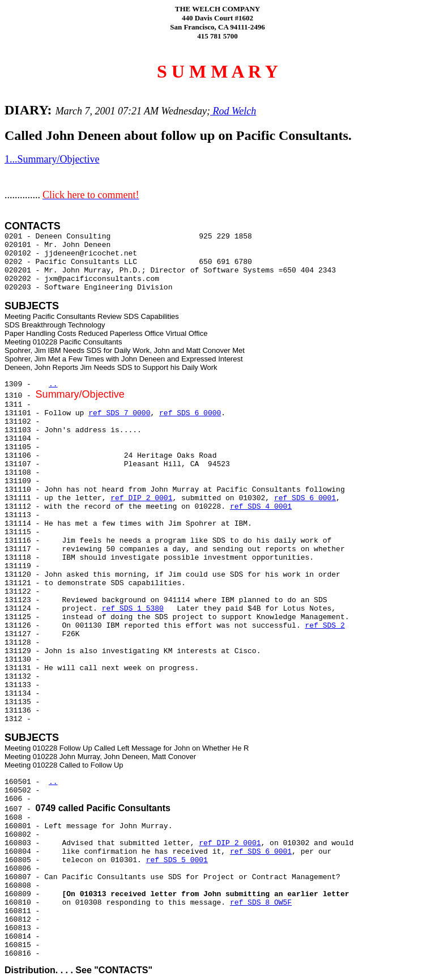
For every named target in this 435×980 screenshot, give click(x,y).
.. (53, 384)
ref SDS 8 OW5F (261, 903)
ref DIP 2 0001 (141, 498)
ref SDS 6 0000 (190, 413)
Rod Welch (233, 111)
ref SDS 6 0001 (305, 498)
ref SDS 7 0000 (119, 413)
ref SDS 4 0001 (261, 507)
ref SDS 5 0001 (177, 860)
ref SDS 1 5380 (133, 609)
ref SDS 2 (325, 626)
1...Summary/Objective (52, 159)
